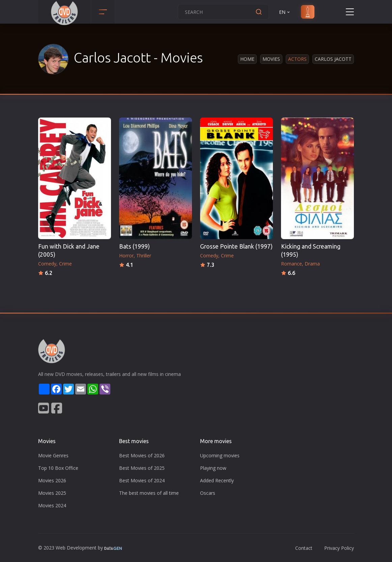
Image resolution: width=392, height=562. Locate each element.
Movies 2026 (52, 480)
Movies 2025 (52, 493)
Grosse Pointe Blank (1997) (236, 246)
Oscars (208, 493)
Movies (271, 59)
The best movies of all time (149, 493)
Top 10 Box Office (58, 468)
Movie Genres (53, 455)
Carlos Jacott (333, 59)
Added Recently (217, 480)
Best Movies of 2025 (142, 468)
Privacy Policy (339, 548)
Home (247, 59)
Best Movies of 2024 (142, 480)
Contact (304, 548)
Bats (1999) (134, 246)
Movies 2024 (52, 505)
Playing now (213, 468)
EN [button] (285, 12)
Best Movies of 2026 (142, 455)
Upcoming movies (220, 455)
